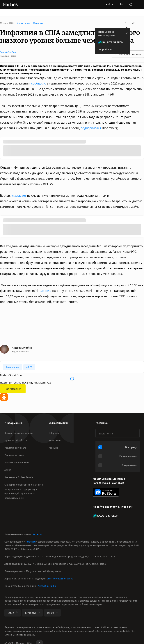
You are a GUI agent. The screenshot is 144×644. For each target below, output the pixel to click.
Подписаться (13, 389)
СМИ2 (13, 613)
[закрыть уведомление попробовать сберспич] (127, 33)
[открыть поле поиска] (131, 4)
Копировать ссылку (128, 54)
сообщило (39, 83)
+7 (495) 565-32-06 (46, 586)
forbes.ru (38, 534)
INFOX (53, 613)
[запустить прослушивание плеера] (126, 23)
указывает (19, 195)
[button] (140, 4)
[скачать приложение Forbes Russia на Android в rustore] (106, 492)
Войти (110, 4)
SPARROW (33, 613)
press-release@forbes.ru (60, 579)
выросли (45, 291)
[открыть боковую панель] (122, 4)
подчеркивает (91, 128)
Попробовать (105, 49)
